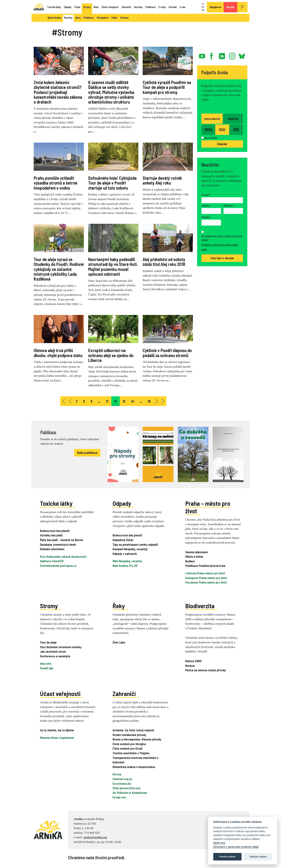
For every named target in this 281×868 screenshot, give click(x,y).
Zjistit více (219, 843)
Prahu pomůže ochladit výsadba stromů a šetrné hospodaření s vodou (55, 183)
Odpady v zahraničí (125, 554)
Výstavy (124, 18)
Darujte (230, 7)
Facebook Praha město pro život (206, 582)
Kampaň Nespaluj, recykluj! (130, 549)
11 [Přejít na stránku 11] (107, 401)
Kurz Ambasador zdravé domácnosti (63, 556)
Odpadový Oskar (123, 540)
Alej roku (46, 663)
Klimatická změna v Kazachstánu (134, 767)
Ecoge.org (119, 797)
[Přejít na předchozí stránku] (70, 401)
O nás (183, 7)
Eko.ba (117, 774)
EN (203, 10)
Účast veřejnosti (110, 7)
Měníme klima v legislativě (57, 737)
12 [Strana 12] (116, 401)
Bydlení (190, 561)
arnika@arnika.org (95, 837)
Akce (78, 18)
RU (203, 7)
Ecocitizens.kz (122, 783)
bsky (242, 55)
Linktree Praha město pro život (205, 573)
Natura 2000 (193, 661)
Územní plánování (197, 552)
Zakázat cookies (258, 857)
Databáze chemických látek (58, 544)
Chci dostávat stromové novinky (61, 647)
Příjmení (229, 205)
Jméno (206, 205)
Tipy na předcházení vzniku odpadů (135, 544)
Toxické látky (54, 7)
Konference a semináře (55, 656)
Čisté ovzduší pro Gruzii (128, 748)
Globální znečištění (52, 549)
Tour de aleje (48, 642)
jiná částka (211, 138)
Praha (77, 7)
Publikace (150, 7)
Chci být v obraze (222, 258)
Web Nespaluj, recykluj (127, 561)
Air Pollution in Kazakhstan (130, 793)
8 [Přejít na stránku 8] (84, 401)
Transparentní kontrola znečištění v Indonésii (135, 760)
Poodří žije (47, 668)
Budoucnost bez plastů (55, 531)
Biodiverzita (200, 606)
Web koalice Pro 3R (125, 566)
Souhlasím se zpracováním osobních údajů (222, 238)
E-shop (162, 7)
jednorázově (212, 119)
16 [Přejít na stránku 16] (149, 401)
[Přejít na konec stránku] (163, 401)
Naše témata (54, 18)
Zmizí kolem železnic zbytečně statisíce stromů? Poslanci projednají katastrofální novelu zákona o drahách (58, 92)
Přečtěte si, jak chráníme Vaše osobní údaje (220, 247)
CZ (203, 4)
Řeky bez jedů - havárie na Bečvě (61, 540)
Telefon (206, 217)
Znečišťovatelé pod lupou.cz (58, 566)
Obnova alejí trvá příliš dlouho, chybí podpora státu (58, 353)
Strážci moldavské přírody (129, 735)
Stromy (87, 7)
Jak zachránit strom (53, 651)
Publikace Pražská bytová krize (205, 566)
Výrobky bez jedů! (51, 535)
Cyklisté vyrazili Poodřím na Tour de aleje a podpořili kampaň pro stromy (167, 87)
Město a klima (194, 556)
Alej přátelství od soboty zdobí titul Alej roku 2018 (164, 262)
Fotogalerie (103, 18)
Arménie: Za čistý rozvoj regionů (133, 730)
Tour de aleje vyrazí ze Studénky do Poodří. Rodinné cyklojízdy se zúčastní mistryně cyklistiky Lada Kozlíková (59, 269)
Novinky (138, 7)
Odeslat (222, 144)
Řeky (96, 7)
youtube (202, 55)
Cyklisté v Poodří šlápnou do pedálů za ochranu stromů (167, 353)
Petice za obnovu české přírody (206, 670)
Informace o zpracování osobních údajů (236, 847)
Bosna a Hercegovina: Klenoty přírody (137, 739)
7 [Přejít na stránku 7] (77, 401)
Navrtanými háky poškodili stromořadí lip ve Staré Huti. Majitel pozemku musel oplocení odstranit (113, 267)
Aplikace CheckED (52, 561)
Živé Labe (119, 642)
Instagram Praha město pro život (206, 578)
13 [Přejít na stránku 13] (124, 401)
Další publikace (87, 453)
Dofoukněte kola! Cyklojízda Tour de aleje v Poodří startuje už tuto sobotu (112, 183)
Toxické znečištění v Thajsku (131, 753)
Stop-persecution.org (126, 788)
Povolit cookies (227, 857)
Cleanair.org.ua (122, 779)
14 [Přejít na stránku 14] (133, 401)
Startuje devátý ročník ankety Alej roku (162, 180)
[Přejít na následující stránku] (157, 401)
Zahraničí (126, 7)
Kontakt (173, 7)
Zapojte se (215, 7)
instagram (232, 55)
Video (114, 18)
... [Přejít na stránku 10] (99, 401)
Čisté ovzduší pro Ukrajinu (129, 744)
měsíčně (233, 119)
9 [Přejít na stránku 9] (91, 401)
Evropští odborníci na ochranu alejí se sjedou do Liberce (111, 355)
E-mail (206, 195)
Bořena (190, 665)
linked (222, 55)
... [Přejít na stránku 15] (141, 401)
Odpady (68, 7)
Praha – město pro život (208, 507)
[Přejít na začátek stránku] (63, 401)
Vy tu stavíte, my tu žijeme (57, 730)
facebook (212, 55)
